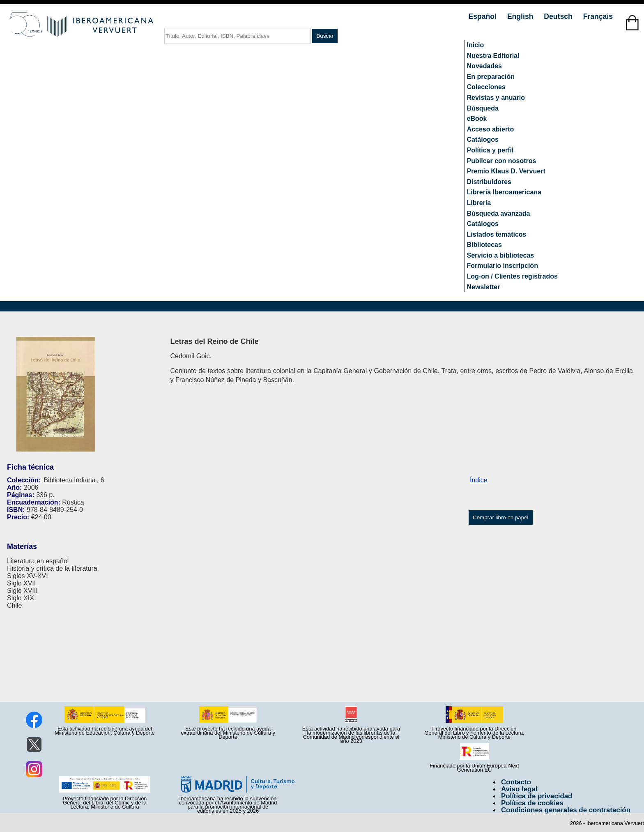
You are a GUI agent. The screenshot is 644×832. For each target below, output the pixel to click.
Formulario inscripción (503, 266)
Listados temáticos (497, 234)
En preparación (491, 77)
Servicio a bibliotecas (501, 255)
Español (484, 16)
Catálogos (483, 139)
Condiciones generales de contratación (566, 810)
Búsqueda (483, 108)
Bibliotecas (484, 245)
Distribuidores (489, 182)
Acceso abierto (491, 129)
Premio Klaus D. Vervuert (506, 171)
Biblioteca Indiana (69, 480)
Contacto (516, 782)
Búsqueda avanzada (499, 213)
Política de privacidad (537, 796)
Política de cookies (532, 803)
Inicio (476, 45)
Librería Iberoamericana (504, 192)
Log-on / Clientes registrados (512, 276)
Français (598, 16)
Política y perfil (490, 150)
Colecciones (486, 87)
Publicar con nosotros (502, 161)
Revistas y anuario (496, 98)
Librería (479, 203)
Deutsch (559, 16)
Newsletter (484, 287)
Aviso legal (519, 789)
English (521, 16)
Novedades (484, 66)
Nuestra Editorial (493, 56)
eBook (477, 119)
